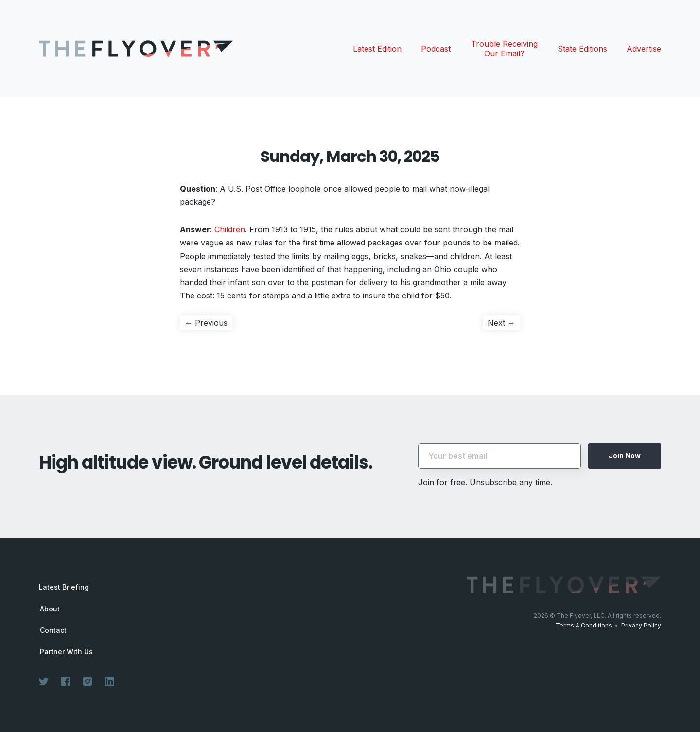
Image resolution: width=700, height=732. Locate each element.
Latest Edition (377, 49)
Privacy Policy (641, 625)
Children (230, 229)
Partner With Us (66, 652)
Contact (53, 630)
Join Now (625, 456)
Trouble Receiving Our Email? (504, 49)
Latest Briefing (64, 587)
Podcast (436, 49)
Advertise (644, 49)
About (50, 609)
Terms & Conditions (584, 625)
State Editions (582, 49)
